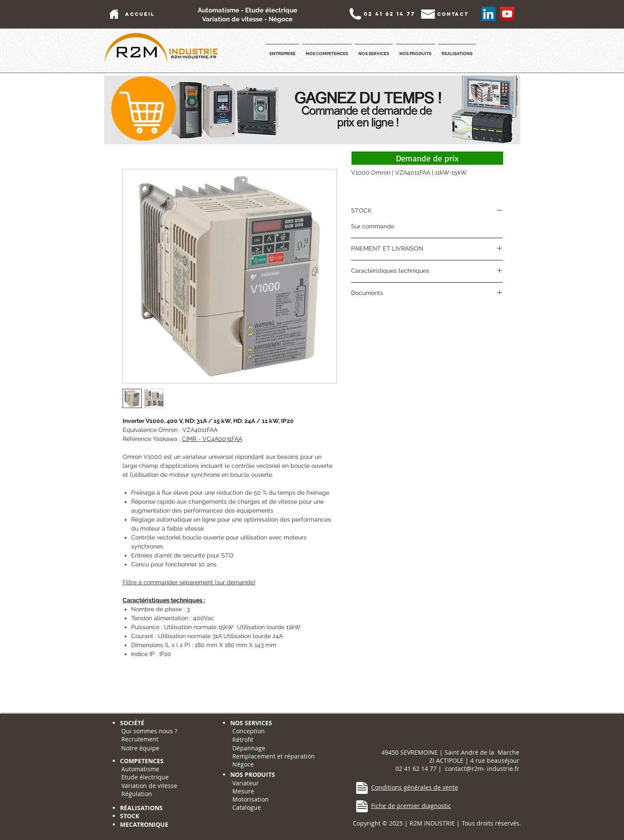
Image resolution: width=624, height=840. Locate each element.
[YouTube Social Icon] (507, 14)
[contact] (453, 14)
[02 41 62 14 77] (389, 14)
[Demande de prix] (427, 158)
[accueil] (140, 14)
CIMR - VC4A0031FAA (212, 439)
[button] (283, 50)
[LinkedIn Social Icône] (488, 14)
